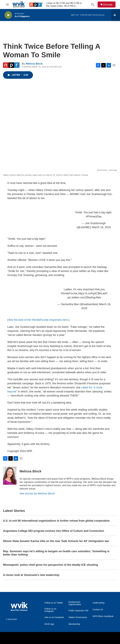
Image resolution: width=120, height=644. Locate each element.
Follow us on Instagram (50, 610)
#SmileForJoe (69, 293)
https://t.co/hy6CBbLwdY (93, 293)
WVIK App (49, 624)
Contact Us (98, 610)
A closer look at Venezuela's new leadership (31, 575)
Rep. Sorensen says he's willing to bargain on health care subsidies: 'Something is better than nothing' (56, 553)
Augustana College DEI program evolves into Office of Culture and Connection (54, 531)
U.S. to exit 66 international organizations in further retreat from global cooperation (56, 521)
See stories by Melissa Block (37, 493)
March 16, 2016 (101, 227)
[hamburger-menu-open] (7, 5)
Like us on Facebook (54, 617)
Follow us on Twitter (54, 603)
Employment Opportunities (75, 603)
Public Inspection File (78, 611)
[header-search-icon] (93, 5)
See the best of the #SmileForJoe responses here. (38, 320)
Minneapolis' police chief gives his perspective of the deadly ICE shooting (50, 565)
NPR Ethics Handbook (103, 616)
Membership (74, 624)
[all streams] (116, 15)
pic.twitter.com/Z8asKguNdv (84, 297)
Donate (108, 5)
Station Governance (78, 617)
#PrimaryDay (94, 216)
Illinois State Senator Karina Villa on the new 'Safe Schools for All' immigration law (56, 541)
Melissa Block (34, 64)
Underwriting (99, 603)
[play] (8, 15)
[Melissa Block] (10, 476)
